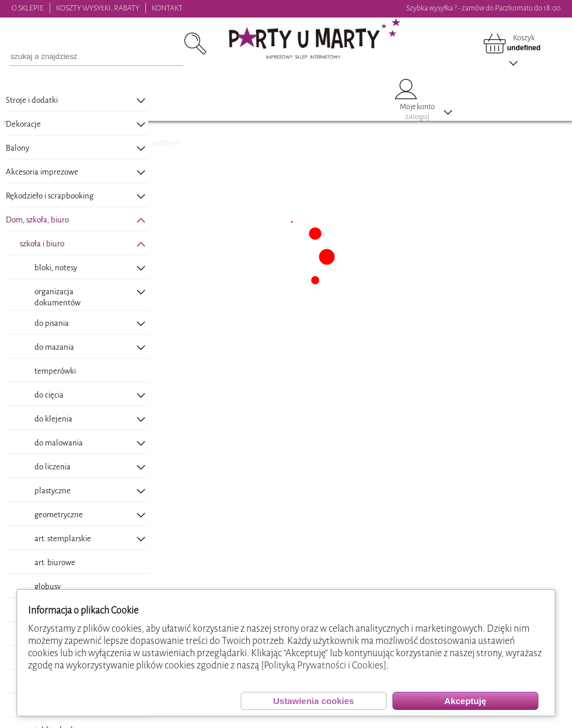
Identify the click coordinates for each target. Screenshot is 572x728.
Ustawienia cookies (313, 701)
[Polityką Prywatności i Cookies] (324, 665)
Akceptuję (465, 701)
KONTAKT (167, 8)
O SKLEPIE (28, 8)
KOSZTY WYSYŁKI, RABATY (98, 8)
